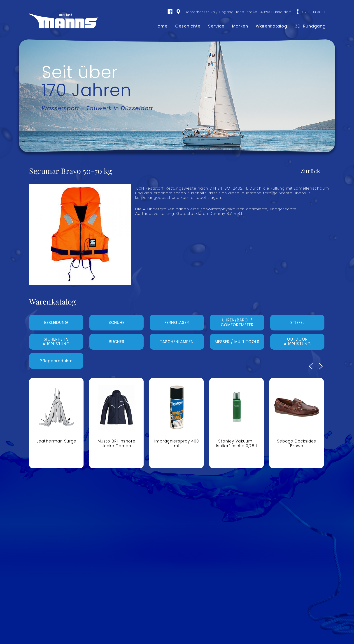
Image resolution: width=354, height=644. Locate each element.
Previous (311, 366)
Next (321, 366)
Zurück (310, 171)
